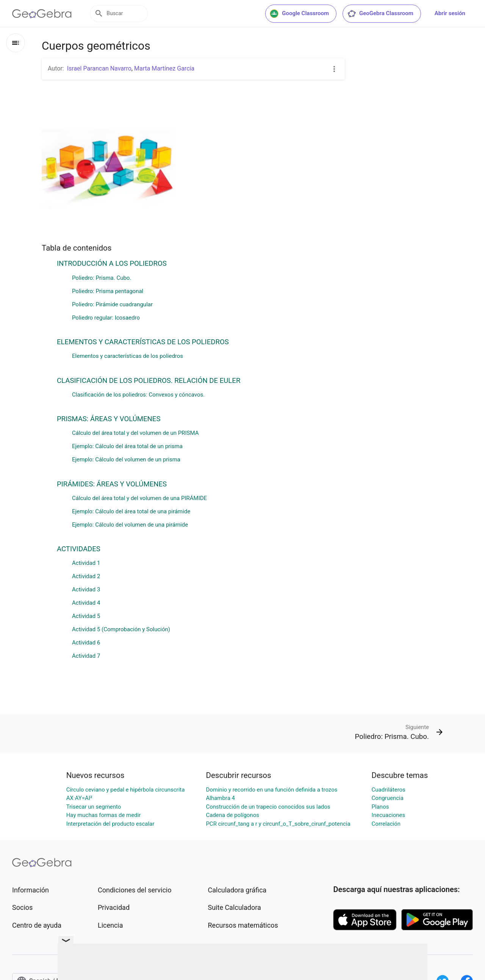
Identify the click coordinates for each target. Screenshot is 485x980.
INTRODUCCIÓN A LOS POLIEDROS (112, 263)
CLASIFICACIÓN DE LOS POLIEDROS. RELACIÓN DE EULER (149, 381)
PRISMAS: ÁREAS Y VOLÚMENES (109, 419)
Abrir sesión (450, 13)
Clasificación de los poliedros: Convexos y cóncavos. (138, 395)
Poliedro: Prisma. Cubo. (102, 278)
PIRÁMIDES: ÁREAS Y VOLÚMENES (112, 484)
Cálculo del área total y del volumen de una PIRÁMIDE (139, 498)
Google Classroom (299, 14)
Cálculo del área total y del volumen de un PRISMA (135, 433)
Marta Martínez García (164, 68)
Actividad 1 (86, 563)
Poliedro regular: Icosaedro (106, 318)
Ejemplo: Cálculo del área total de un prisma (127, 446)
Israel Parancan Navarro (99, 68)
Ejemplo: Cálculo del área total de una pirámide (131, 511)
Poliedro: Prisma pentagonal (108, 291)
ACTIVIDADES (79, 549)
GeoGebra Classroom (380, 14)
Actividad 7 (86, 656)
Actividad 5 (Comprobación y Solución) (121, 629)
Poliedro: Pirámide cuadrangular (112, 304)
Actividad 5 (86, 616)
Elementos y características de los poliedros (128, 356)
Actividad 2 (86, 576)
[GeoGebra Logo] (42, 14)
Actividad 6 (86, 643)
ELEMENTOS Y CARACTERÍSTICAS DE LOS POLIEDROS (143, 342)
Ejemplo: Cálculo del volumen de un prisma (126, 459)
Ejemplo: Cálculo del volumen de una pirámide (130, 525)
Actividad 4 (86, 603)
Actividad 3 (86, 590)
